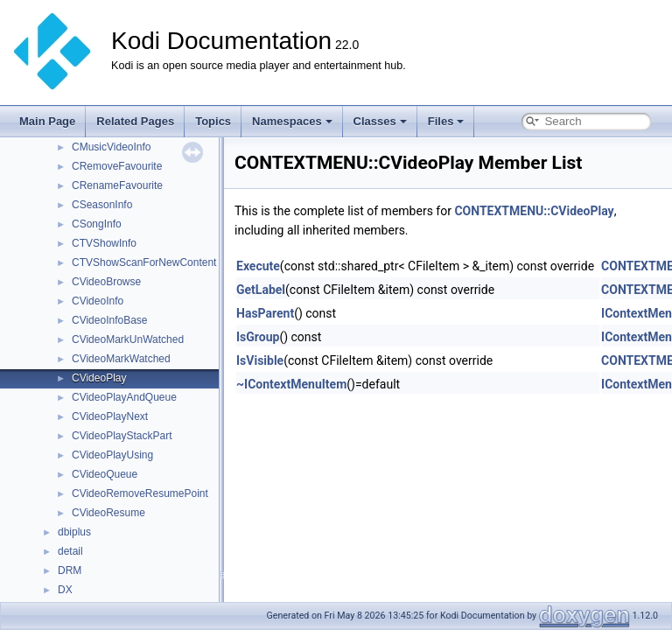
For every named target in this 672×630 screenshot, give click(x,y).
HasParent (265, 313)
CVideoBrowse (106, 282)
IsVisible (260, 360)
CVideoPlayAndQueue (124, 397)
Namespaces (292, 121)
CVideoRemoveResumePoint (140, 493)
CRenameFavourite (117, 185)
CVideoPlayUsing (112, 455)
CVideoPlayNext (110, 416)
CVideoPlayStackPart (122, 436)
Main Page (47, 121)
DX (65, 590)
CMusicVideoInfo (112, 147)
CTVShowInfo (104, 243)
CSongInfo (97, 224)
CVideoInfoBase (110, 320)
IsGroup (258, 337)
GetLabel (261, 290)
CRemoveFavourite (117, 166)
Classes (380, 121)
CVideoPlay (99, 378)
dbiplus (74, 532)
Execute (258, 266)
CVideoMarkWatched (121, 359)
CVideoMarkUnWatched (128, 339)
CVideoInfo (98, 301)
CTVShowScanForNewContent (144, 262)
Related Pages (135, 121)
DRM (70, 570)
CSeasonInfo (102, 205)
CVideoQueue (105, 474)
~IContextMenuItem (291, 384)
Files (446, 121)
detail (70, 551)
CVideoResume (108, 513)
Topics (213, 121)
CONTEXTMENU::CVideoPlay (534, 211)
